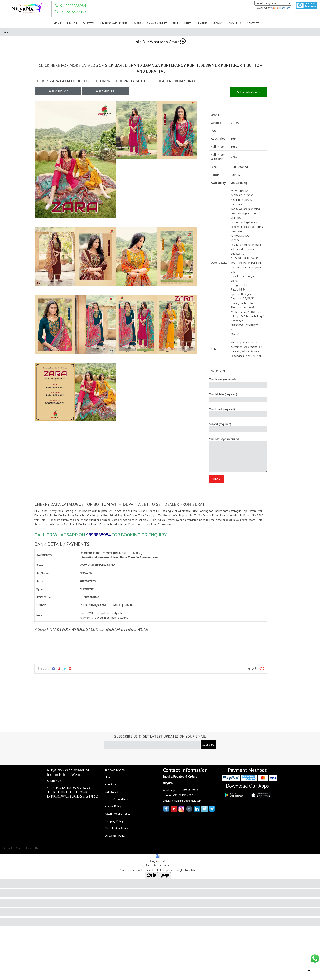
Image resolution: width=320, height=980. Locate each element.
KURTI (166, 65)
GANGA (153, 65)
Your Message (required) (238, 454)
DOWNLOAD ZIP (58, 91)
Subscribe (208, 745)
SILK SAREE (116, 65)
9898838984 (98, 535)
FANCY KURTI (186, 65)
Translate (281, 8)
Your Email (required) (238, 412)
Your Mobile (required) (238, 397)
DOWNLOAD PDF (106, 91)
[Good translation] (151, 876)
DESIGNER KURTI (216, 65)
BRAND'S (137, 65)
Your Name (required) (238, 383)
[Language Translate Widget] (273, 3)
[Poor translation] (164, 876)
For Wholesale (248, 92)
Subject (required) (238, 427)
